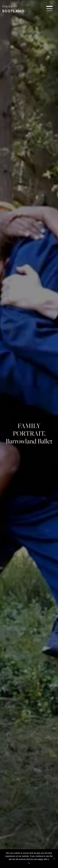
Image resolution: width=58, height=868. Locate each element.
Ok (29, 863)
